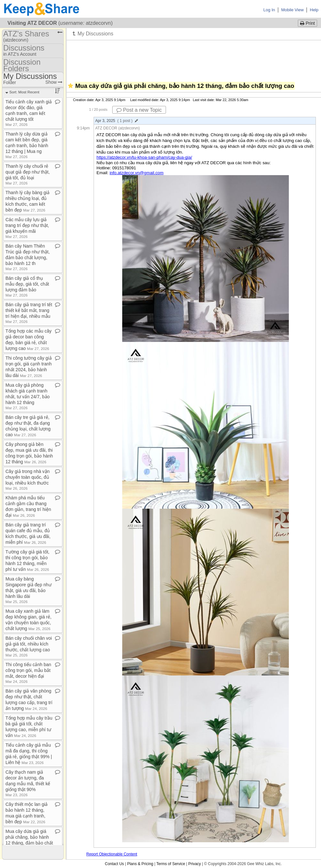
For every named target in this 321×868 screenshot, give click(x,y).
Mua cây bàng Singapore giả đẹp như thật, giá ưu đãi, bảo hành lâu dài (28, 590)
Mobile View (292, 10)
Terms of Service (171, 864)
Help (314, 10)
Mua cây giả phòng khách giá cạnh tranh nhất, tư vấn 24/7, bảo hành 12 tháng (28, 396)
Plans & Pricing (140, 864)
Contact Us (114, 864)
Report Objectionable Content (112, 854)
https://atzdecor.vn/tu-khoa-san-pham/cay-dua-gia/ (144, 157)
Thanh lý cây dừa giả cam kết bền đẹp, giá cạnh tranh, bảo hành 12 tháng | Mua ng (27, 145)
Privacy (194, 864)
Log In (269, 10)
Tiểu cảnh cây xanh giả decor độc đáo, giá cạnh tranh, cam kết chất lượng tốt (29, 113)
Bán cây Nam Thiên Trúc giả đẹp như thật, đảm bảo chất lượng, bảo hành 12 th (28, 257)
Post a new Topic (139, 110)
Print (307, 23)
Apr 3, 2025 (117, 121)
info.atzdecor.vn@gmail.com (137, 173)
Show (54, 82)
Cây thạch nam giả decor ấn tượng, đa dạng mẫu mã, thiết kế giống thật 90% (28, 783)
